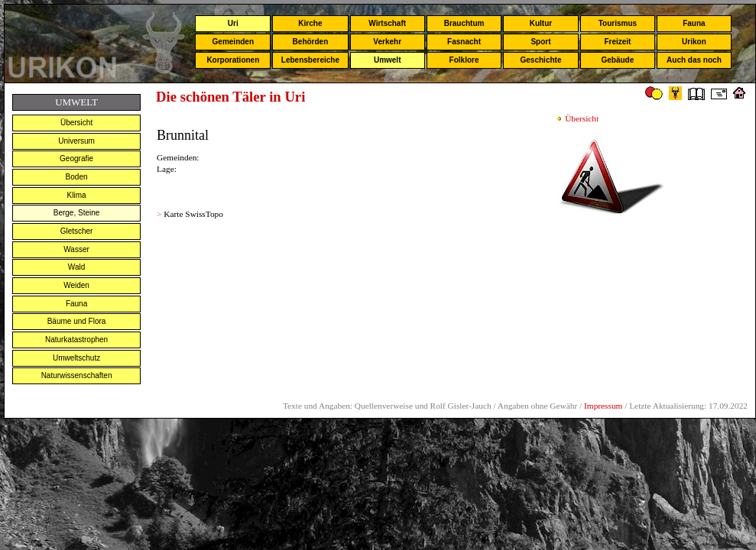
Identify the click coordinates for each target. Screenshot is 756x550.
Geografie (76, 159)
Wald (76, 267)
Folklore (464, 60)
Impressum (603, 406)
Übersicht (76, 123)
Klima (77, 195)
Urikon (694, 42)
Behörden (311, 42)
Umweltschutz (76, 358)
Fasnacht (464, 42)
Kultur (541, 23)
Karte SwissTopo (193, 214)
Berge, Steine (77, 213)
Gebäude (618, 60)
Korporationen (233, 60)
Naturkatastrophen (76, 340)
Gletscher (77, 231)
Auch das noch (694, 60)
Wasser (76, 249)
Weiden (76, 285)
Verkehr (387, 42)
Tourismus (618, 23)
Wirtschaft (387, 23)
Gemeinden (233, 42)
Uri (233, 23)
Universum (76, 141)
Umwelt (388, 60)
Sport (540, 42)
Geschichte (541, 60)
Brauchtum (464, 23)
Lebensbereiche (310, 60)
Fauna (694, 23)
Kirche (310, 23)
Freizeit (617, 42)
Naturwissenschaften (77, 375)
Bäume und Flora (77, 321)
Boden (77, 177)
